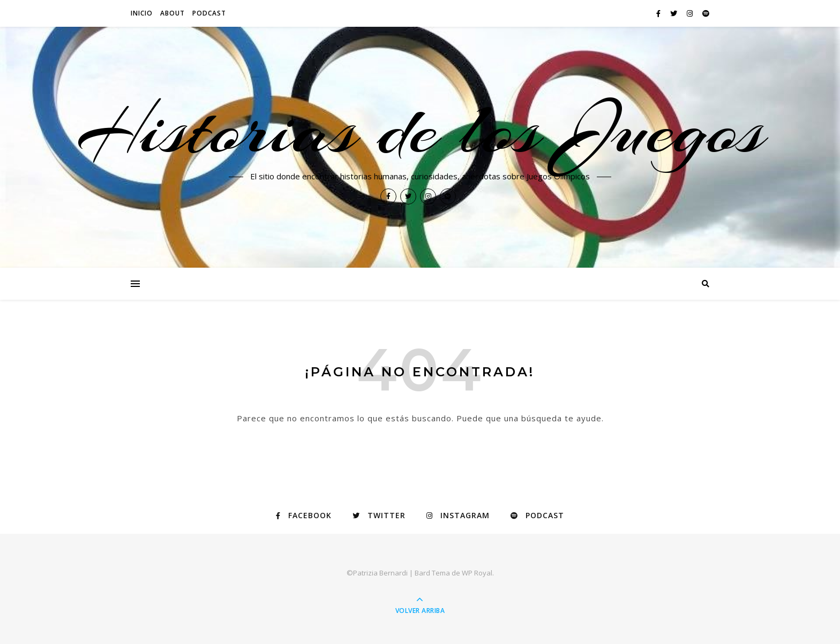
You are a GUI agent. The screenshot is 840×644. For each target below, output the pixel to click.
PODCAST (209, 13)
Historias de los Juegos (420, 130)
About (172, 13)
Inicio (142, 13)
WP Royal (477, 573)
